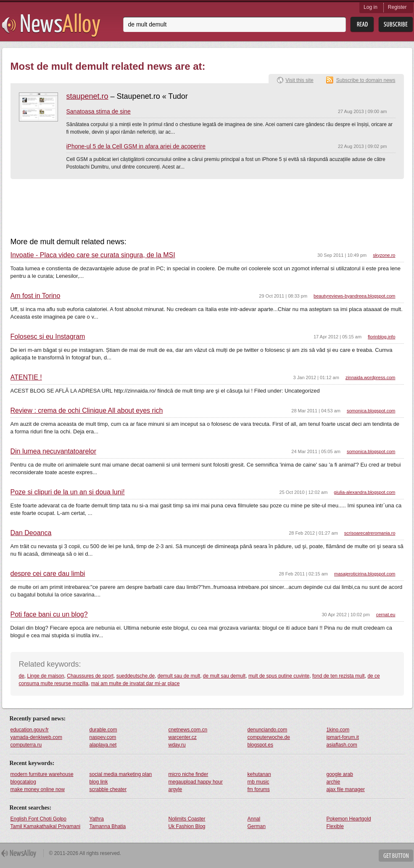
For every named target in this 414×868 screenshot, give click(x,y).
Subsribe (396, 25)
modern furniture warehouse (42, 774)
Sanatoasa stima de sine (99, 111)
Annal (254, 819)
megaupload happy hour (196, 782)
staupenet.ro (87, 96)
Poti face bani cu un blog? (49, 615)
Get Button (396, 856)
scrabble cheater (108, 789)
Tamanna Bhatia (108, 826)
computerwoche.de (269, 737)
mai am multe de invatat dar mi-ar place (136, 683)
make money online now (38, 789)
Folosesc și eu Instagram (48, 337)
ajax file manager (346, 789)
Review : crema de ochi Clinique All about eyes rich (87, 411)
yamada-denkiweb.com (36, 737)
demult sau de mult (179, 676)
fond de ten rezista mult (339, 676)
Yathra (97, 819)
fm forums (259, 789)
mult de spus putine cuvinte (279, 676)
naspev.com (103, 737)
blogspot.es (260, 745)
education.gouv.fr (30, 730)
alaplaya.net (103, 745)
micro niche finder (189, 774)
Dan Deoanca (31, 533)
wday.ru (177, 745)
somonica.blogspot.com (371, 411)
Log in (370, 7)
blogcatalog (23, 782)
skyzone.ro (384, 255)
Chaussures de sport (90, 676)
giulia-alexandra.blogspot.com (364, 492)
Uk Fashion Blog (187, 826)
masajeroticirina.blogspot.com (365, 574)
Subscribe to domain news (366, 80)
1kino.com (338, 730)
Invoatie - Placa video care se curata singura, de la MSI (93, 255)
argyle (175, 789)
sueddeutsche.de (136, 676)
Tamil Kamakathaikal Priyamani (46, 826)
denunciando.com (268, 730)
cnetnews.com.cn (188, 730)
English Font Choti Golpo (38, 819)
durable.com (103, 730)
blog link (99, 782)
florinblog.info (381, 337)
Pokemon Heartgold (349, 819)
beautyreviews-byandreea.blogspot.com (354, 296)
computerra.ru (26, 745)
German (257, 826)
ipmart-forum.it (343, 737)
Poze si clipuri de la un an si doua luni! (68, 492)
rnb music (258, 782)
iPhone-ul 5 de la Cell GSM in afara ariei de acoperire (136, 146)
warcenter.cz (183, 737)
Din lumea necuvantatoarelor (54, 451)
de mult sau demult (224, 676)
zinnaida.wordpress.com (370, 377)
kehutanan (259, 774)
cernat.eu (386, 615)
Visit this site (299, 80)
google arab (340, 774)
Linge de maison (46, 676)
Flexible (335, 826)
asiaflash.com (342, 745)
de (22, 676)
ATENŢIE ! (26, 377)
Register (397, 7)
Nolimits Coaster (187, 819)
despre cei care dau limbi (48, 574)
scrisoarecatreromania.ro (370, 533)
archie (334, 782)
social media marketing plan (121, 774)
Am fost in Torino (36, 296)
